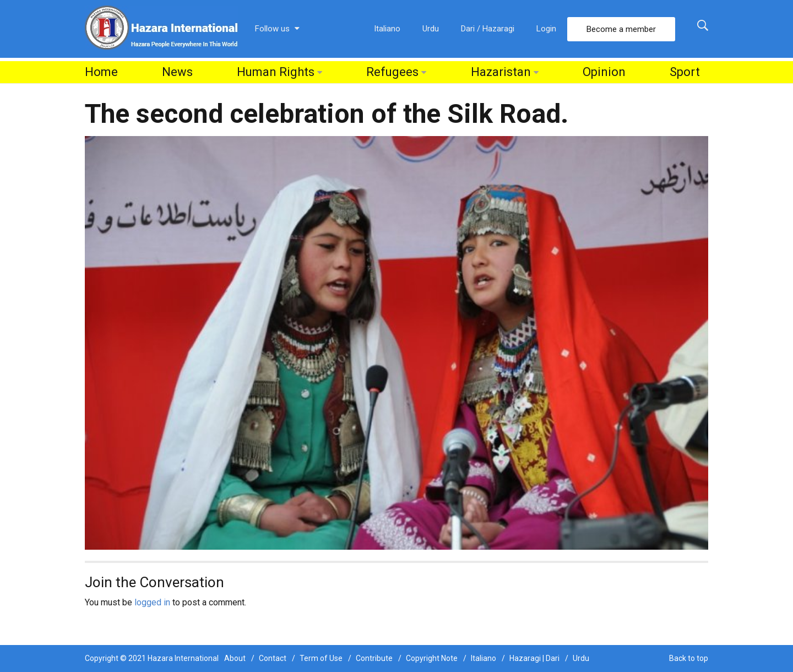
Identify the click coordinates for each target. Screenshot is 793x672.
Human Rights (276, 72)
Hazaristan (501, 72)
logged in (152, 602)
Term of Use (321, 658)
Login (546, 29)
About (235, 658)
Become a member (621, 29)
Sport (685, 72)
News (177, 72)
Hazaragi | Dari (534, 658)
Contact (273, 658)
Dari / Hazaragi (488, 29)
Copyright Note (432, 658)
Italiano (387, 29)
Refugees (392, 72)
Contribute (374, 658)
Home (101, 72)
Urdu (431, 29)
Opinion (604, 72)
